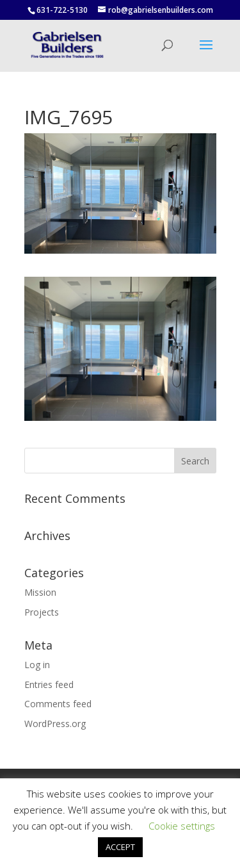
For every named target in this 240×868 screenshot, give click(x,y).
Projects (42, 612)
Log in (37, 665)
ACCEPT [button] (120, 847)
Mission (40, 592)
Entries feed (49, 684)
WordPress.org (55, 724)
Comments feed (58, 704)
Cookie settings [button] (182, 826)
